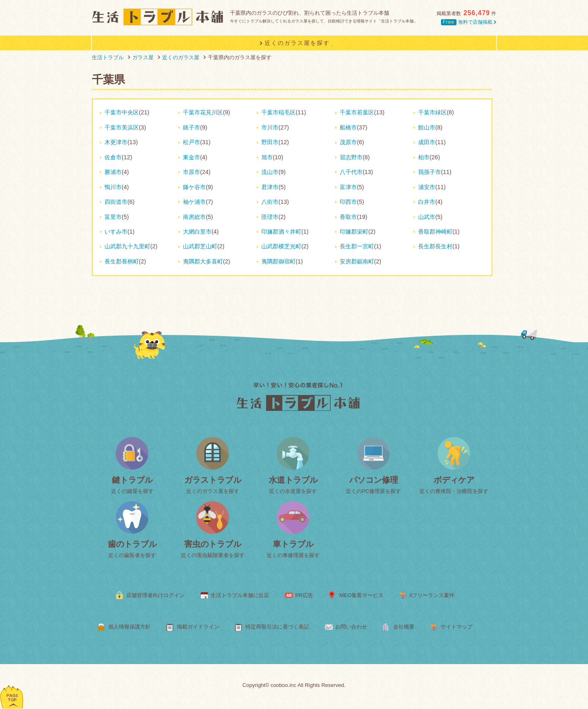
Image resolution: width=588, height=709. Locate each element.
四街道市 (116, 202)
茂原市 (348, 142)
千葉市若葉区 (357, 112)
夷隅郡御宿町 (278, 261)
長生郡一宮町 (357, 246)
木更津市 (116, 142)
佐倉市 (113, 157)
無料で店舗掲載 (469, 22)
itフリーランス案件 (432, 595)
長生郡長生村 (435, 246)
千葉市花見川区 (203, 112)
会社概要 (404, 627)
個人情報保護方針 (129, 627)
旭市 (267, 157)
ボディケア (454, 480)
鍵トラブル (132, 480)
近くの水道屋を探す (293, 491)
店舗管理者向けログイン (155, 595)
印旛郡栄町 (354, 232)
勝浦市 (113, 172)
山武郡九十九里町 (127, 246)
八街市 (270, 202)
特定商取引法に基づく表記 (277, 627)
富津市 (348, 187)
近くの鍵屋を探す (132, 491)
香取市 (348, 217)
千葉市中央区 (122, 112)
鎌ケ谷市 (194, 187)
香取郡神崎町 (435, 232)
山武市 (427, 217)
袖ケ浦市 (194, 202)
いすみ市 (116, 232)
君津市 (270, 187)
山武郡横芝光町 (281, 246)
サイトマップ (457, 627)
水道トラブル (293, 480)
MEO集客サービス (361, 595)
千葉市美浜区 (122, 127)
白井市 (427, 202)
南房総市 (194, 217)
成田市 (427, 142)
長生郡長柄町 (122, 261)
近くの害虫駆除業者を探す (213, 555)
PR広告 (304, 595)
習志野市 (351, 157)
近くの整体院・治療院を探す (454, 491)
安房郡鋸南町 (357, 261)
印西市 (348, 202)
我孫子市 (430, 172)
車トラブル (293, 544)
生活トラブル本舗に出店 (240, 595)
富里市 (113, 217)
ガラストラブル (213, 480)
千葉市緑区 (432, 112)
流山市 (270, 172)
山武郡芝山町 (200, 246)
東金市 (192, 157)
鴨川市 (113, 187)
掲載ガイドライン (198, 627)
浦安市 (427, 187)
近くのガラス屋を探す (213, 491)
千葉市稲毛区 (278, 112)
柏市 (424, 157)
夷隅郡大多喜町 (203, 261)
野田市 (270, 142)
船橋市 (348, 127)
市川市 (270, 127)
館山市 (427, 127)
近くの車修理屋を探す (293, 555)
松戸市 (192, 142)
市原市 (192, 172)
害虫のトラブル (213, 544)
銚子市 (192, 127)
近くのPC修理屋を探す (373, 491)
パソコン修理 (374, 480)
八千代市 (351, 172)
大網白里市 (197, 232)
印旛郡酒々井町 (281, 232)
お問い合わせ (351, 627)
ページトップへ (12, 686)
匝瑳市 (270, 217)
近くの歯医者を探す (132, 555)
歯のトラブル (132, 544)
